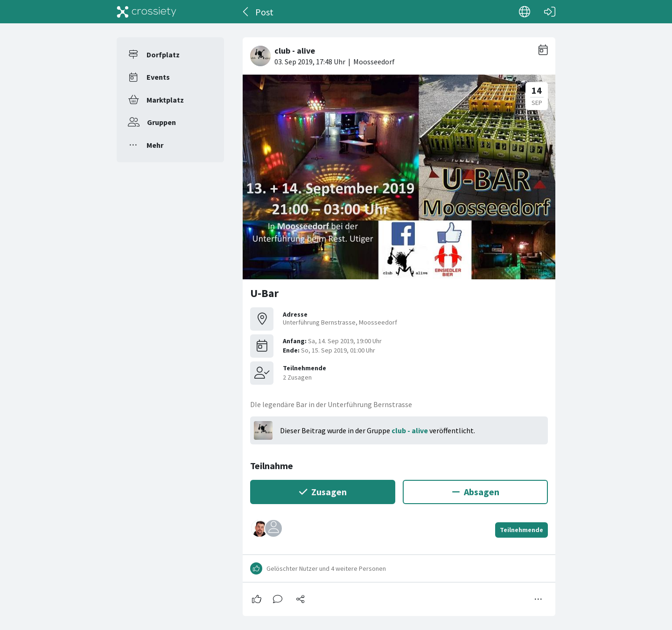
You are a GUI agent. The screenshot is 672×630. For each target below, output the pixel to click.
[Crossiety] (147, 12)
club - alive (410, 430)
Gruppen (161, 122)
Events (158, 77)
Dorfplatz (163, 55)
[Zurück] (246, 12)
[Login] (550, 12)
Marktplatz (165, 100)
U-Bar (264, 293)
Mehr (155, 145)
